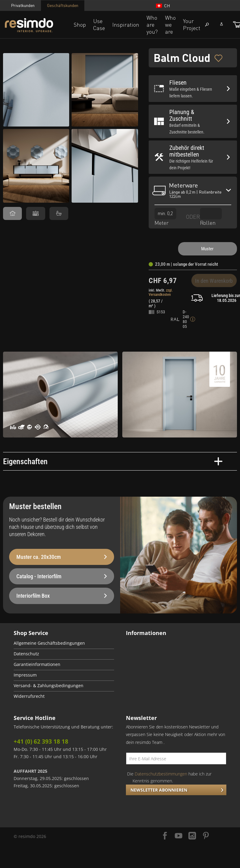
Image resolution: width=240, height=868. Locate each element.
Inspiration (126, 25)
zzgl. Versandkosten (161, 292)
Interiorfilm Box (62, 596)
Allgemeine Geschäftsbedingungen (49, 643)
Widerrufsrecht (29, 696)
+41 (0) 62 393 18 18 (41, 741)
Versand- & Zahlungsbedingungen (49, 686)
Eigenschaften (113, 461)
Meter (165, 217)
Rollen (211, 217)
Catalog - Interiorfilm (62, 576)
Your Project (192, 24)
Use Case (99, 24)
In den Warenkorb (214, 281)
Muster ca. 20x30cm (62, 557)
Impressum (25, 675)
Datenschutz (26, 654)
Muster (207, 249)
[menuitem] (64, 644)
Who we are (170, 25)
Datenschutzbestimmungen (161, 774)
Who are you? (152, 25)
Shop (80, 25)
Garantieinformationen (37, 664)
